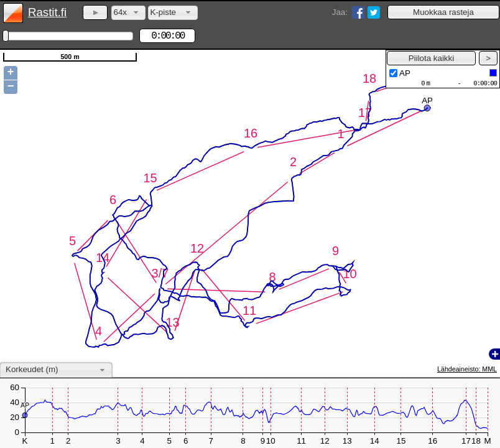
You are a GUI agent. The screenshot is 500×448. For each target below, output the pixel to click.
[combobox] (128, 13)
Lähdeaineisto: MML (467, 369)
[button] (443, 12)
